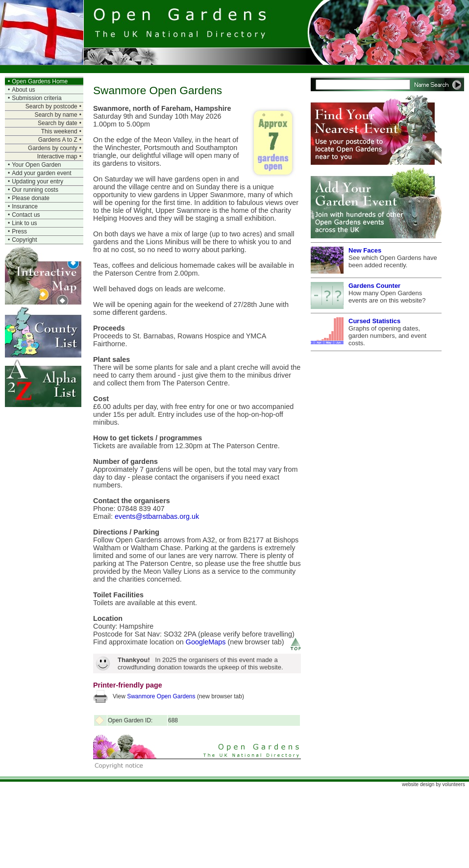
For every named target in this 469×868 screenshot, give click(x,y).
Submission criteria (37, 98)
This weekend (59, 131)
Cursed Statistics (374, 321)
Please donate (31, 198)
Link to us (24, 223)
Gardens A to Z (58, 140)
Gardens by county (53, 148)
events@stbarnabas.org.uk (157, 516)
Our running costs (35, 190)
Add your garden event (41, 173)
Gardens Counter (374, 286)
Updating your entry (37, 181)
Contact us (26, 215)
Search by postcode (51, 106)
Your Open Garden (36, 165)
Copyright (24, 240)
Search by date (58, 123)
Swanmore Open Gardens (161, 696)
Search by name (56, 115)
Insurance (25, 206)
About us (23, 90)
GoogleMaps (206, 642)
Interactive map (57, 156)
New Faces (365, 250)
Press (19, 231)
